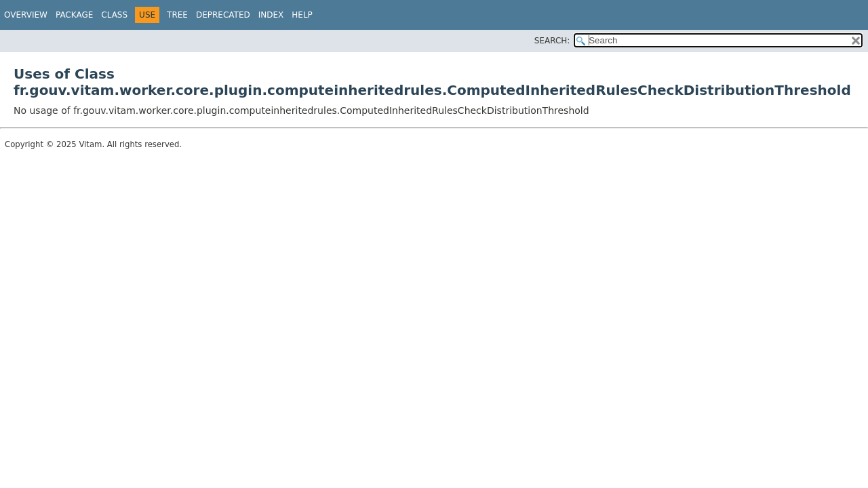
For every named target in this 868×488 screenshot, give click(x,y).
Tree (177, 15)
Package (74, 15)
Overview (26, 15)
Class (114, 15)
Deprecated (223, 15)
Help (302, 15)
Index (271, 15)
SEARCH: (552, 41)
